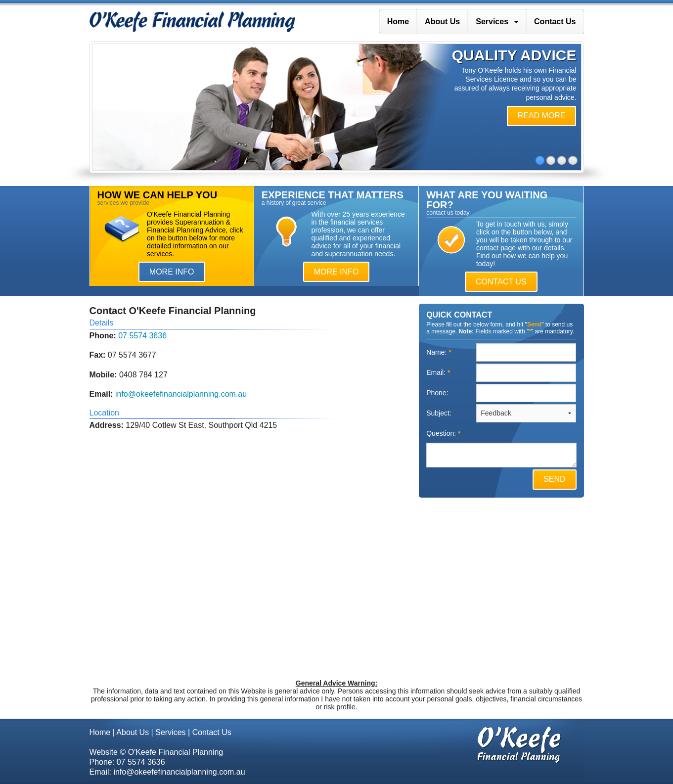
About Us (442, 22)
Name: (439, 352)
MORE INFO (172, 272)
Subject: (440, 413)
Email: (438, 372)
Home (398, 22)
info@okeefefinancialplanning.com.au (181, 394)
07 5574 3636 (142, 336)
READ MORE (542, 115)
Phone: (438, 393)
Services (492, 22)
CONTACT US (501, 282)
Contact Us (555, 22)
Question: (443, 433)
